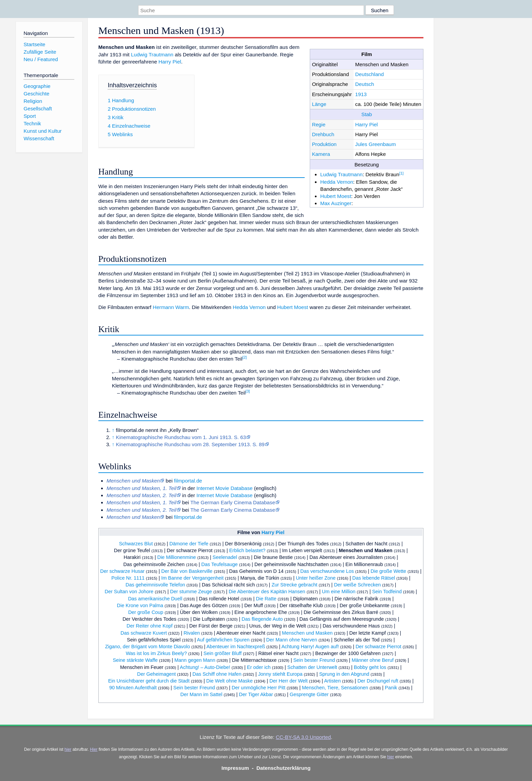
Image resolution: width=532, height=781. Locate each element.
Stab (367, 114)
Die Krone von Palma (140, 605)
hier (68, 749)
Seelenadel (225, 557)
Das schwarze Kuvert (144, 633)
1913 (361, 94)
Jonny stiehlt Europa (280, 674)
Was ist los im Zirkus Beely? (156, 653)
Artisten (332, 681)
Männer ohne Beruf (373, 660)
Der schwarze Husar (122, 571)
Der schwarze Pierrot (378, 647)
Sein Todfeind (387, 592)
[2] (245, 357)
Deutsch (365, 84)
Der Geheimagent (156, 674)
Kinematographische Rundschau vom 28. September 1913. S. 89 (190, 444)
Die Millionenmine (176, 557)
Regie (319, 124)
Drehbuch (323, 134)
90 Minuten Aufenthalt (133, 688)
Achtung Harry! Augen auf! (310, 647)
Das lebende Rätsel (374, 578)
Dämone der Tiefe (189, 544)
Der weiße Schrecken (357, 585)
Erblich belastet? (247, 550)
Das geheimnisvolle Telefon (155, 585)
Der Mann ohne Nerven (292, 640)
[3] (248, 391)
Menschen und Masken (366, 550)
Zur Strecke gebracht (294, 585)
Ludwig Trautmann (341, 174)
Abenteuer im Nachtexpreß (236, 647)
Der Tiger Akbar (256, 694)
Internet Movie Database (224, 488)
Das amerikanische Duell (155, 599)
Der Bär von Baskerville (187, 571)
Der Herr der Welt (289, 681)
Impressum (235, 768)
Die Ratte (266, 599)
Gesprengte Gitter (309, 694)
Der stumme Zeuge (191, 592)
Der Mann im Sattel (202, 694)
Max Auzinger (336, 203)
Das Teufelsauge (219, 564)
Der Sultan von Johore (129, 592)
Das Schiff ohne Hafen (217, 674)
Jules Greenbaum (376, 144)
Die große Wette (388, 571)
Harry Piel (367, 124)
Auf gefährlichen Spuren (223, 640)
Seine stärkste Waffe (135, 660)
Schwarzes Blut (136, 544)
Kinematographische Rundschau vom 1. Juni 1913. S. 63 (181, 437)
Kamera (321, 154)
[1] (402, 173)
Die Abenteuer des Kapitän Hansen (267, 592)
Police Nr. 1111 (128, 578)
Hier (94, 749)
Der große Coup (146, 612)
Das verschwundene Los (327, 571)
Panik (391, 688)
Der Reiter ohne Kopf (150, 626)
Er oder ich (259, 667)
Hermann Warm (171, 307)
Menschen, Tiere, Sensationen (335, 688)
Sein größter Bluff (223, 653)
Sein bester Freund (314, 660)
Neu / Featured (41, 59)
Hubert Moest (336, 196)
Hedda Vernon (337, 182)
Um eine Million (339, 592)
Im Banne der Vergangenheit (192, 578)
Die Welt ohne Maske (230, 681)
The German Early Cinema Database (233, 502)
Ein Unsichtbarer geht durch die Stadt (149, 681)
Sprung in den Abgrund (344, 674)
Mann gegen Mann (195, 660)
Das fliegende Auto (262, 619)
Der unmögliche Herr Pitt (259, 688)
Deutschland (369, 74)
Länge (319, 104)
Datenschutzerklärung (284, 768)
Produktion (324, 144)
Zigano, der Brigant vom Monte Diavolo (148, 647)
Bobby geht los (370, 667)
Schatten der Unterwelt (312, 667)
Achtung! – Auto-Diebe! (205, 667)
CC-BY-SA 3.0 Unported (303, 737)
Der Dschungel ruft (378, 681)
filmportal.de (188, 481)
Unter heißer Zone (316, 578)
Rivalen (192, 633)
